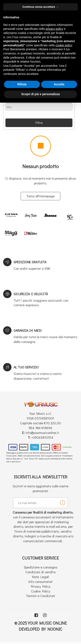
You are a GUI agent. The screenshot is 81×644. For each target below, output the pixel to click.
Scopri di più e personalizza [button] (40, 94)
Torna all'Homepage (40, 196)
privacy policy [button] (54, 29)
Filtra (39, 123)
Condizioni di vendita (40, 572)
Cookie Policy (41, 591)
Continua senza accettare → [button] (40, 7)
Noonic (55, 629)
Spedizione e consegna (40, 567)
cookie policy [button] (64, 45)
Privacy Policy (41, 586)
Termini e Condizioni (40, 596)
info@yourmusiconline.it (42, 433)
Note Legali (41, 577)
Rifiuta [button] (22, 84)
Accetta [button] (59, 84)
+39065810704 (42, 437)
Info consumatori (40, 582)
